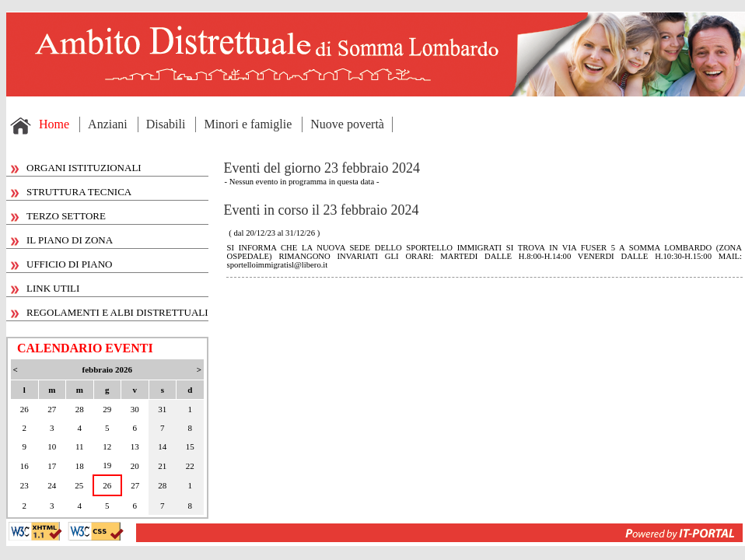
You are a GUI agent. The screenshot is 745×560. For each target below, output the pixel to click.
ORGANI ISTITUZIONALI (76, 168)
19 (107, 465)
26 (24, 409)
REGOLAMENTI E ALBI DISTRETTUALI (110, 312)
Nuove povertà (347, 124)
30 (135, 409)
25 (79, 485)
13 (135, 446)
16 (24, 466)
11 (80, 446)
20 (135, 466)
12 (107, 446)
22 (190, 466)
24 (52, 485)
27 (52, 409)
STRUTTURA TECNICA (71, 192)
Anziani (108, 124)
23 (24, 485)
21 (162, 466)
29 (107, 409)
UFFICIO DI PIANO (62, 264)
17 (52, 466)
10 (52, 446)
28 (80, 409)
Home (54, 124)
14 (162, 446)
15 (190, 446)
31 (162, 409)
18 (80, 466)
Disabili (166, 124)
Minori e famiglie (248, 124)
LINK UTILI (45, 288)
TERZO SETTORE (58, 216)
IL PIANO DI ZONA (62, 240)
